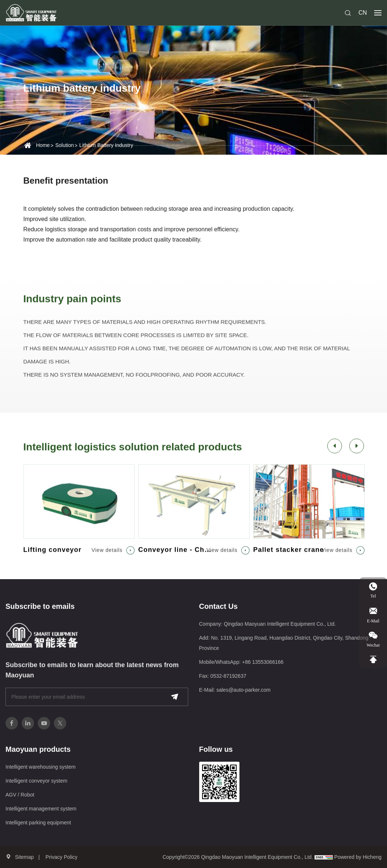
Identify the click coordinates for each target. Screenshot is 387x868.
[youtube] (44, 723)
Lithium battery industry (106, 145)
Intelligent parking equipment (38, 823)
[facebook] (12, 723)
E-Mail (377, 615)
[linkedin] (28, 723)
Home (43, 145)
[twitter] (60, 723)
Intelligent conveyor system (36, 781)
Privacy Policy (61, 857)
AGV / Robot (20, 795)
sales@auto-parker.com (243, 690)
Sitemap (24, 857)
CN (363, 13)
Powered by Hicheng (358, 857)
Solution (65, 145)
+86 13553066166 (263, 662)
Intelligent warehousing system (40, 767)
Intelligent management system (41, 809)
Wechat (373, 645)
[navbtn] (378, 12)
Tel (379, 591)
